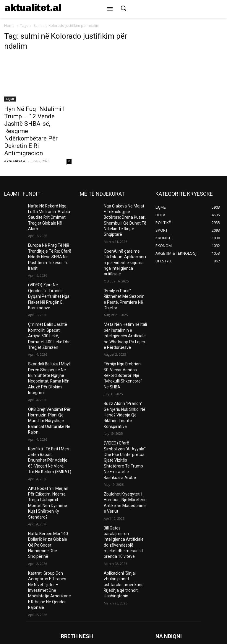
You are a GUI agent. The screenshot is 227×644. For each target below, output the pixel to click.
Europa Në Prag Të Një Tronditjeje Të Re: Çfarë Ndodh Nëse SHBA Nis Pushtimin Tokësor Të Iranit (47, 246)
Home (9, 26)
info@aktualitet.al (143, 607)
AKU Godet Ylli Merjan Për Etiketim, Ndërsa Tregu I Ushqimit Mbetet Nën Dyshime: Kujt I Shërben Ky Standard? (50, 446)
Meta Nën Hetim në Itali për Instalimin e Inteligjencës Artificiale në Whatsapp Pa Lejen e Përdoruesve (125, 308)
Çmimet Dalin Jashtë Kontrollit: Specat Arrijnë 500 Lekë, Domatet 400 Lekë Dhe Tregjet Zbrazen (49, 310)
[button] (123, 8)
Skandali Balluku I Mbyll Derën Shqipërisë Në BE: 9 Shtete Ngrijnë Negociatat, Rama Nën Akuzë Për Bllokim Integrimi (50, 343)
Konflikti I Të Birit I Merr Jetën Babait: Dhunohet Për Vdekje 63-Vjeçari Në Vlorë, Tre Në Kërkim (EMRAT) (48, 410)
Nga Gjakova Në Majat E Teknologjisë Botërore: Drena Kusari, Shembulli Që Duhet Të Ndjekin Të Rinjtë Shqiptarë (123, 216)
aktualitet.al (15, 161)
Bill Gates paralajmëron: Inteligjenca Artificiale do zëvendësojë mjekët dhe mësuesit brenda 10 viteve (124, 476)
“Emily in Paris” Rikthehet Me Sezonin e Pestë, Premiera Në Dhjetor (124, 277)
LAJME (10, 99)
